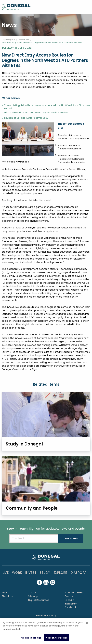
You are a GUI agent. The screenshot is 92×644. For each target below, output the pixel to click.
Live (6, 573)
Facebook (71, 607)
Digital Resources (39, 600)
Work (17, 573)
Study (45, 573)
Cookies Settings (31, 638)
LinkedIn (69, 600)
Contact (70, 596)
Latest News (24, 40)
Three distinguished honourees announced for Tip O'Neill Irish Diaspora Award (47, 107)
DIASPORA (78, 573)
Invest (31, 573)
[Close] (87, 623)
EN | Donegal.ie (8, 40)
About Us (7, 596)
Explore (60, 573)
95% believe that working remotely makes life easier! (36, 113)
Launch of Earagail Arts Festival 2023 (26, 118)
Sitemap (33, 596)
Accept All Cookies (57, 638)
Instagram (71, 604)
